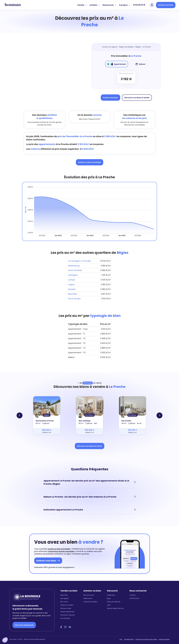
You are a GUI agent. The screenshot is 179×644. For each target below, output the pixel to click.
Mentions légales (164, 637)
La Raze (72, 280)
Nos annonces (89, 593)
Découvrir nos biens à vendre (137, 98)
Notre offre (64, 593)
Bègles (138, 47)
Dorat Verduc (74, 299)
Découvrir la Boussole (24, 623)
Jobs (109, 603)
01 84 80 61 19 (139, 5)
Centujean (73, 275)
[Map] (53, 72)
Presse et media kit (114, 599)
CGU (121, 637)
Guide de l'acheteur (90, 599)
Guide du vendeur (67, 603)
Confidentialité (129, 637)
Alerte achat (88, 596)
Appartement (117, 64)
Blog (109, 596)
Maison (139, 64)
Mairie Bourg (74, 266)
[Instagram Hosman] (65, 625)
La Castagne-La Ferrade (79, 261)
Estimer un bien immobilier (90, 162)
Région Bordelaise (126, 47)
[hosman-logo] (13, 5)
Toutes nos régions (109, 47)
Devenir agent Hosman (115, 606)
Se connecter (65, 616)
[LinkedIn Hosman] (70, 625)
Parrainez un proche (68, 613)
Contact (133, 593)
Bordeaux (89, 415)
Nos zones (64, 599)
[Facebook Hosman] (61, 625)
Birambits (73, 294)
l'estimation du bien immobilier (61, 549)
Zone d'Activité (75, 270)
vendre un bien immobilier (59, 547)
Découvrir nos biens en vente (90, 446)
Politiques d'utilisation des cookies (146, 637)
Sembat (72, 289)
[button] (5, 640)
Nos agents (65, 596)
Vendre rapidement (67, 609)
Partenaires (111, 593)
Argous (71, 284)
